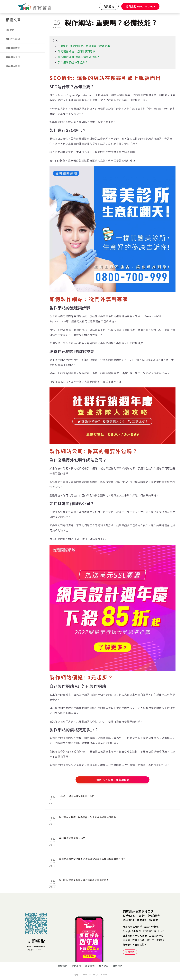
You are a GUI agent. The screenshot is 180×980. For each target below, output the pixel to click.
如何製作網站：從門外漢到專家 (77, 51)
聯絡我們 (118, 966)
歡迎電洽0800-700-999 (36, 950)
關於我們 (62, 966)
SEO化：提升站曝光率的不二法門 (77, 796)
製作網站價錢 (13, 48)
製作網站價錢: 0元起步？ (73, 62)
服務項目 (76, 966)
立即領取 (36, 941)
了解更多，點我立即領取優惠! (113, 780)
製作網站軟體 (13, 66)
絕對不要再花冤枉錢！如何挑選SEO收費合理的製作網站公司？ (92, 859)
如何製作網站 (13, 39)
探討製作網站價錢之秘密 (72, 838)
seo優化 (10, 30)
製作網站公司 (13, 57)
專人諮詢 (104, 966)
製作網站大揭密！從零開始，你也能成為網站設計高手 (88, 817)
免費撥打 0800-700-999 (140, 6)
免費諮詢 (109, 6)
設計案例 (90, 966)
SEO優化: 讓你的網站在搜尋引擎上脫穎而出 (84, 46)
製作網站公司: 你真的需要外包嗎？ (79, 57)
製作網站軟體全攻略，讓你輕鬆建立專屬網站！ (84, 880)
